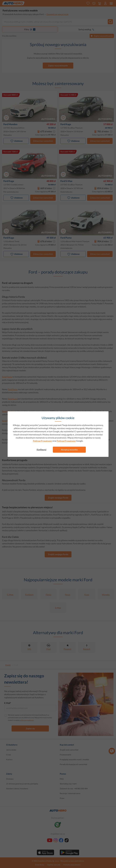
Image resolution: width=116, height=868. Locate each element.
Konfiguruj (42, 449)
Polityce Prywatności (42, 441)
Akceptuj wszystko (69, 450)
